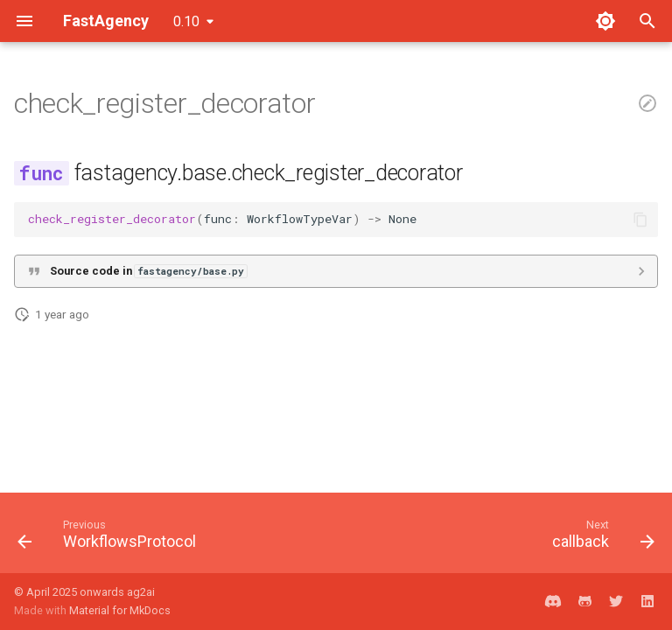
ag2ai (141, 592)
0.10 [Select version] (186, 21)
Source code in (148, 271)
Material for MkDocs (120, 610)
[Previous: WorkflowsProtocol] (110, 538)
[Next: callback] (600, 538)
